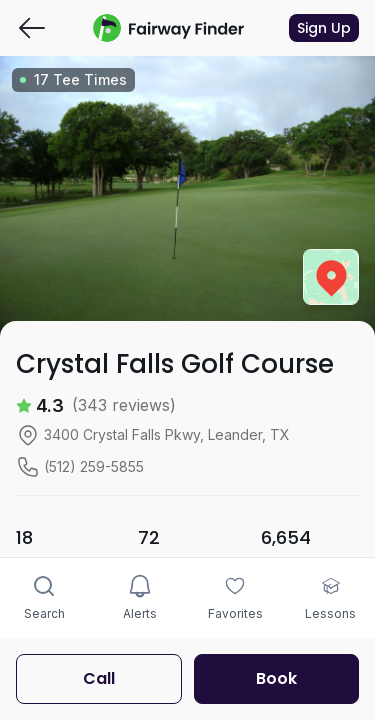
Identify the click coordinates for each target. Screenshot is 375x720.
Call (99, 678)
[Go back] (32, 28)
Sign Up (324, 28)
